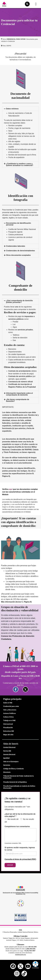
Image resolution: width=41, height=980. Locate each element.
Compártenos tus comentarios (17, 826)
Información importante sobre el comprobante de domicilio (19, 394)
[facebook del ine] (13, 966)
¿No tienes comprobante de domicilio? (18, 400)
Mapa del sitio (8, 735)
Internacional (8, 724)
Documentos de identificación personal (18, 224)
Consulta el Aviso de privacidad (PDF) (20, 859)
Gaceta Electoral (9, 754)
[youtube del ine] (28, 966)
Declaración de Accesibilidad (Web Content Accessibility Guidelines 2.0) (20, 893)
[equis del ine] (20, 966)
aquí (11, 489)
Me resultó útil (13, 819)
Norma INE (7, 751)
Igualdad (6, 758)
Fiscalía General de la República (15, 782)
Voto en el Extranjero (11, 762)
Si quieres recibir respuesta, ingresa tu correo (20, 849)
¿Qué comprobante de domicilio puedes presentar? (19, 301)
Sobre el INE (8, 703)
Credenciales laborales (16, 246)
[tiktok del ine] (24, 973)
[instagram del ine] (17, 973)
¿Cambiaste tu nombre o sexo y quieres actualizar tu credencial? (20, 164)
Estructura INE (9, 731)
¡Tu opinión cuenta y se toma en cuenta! (18, 800)
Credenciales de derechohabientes (20, 251)
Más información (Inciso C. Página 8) (16, 602)
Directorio (7, 772)
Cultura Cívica (8, 717)
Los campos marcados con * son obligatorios (17, 808)
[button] (36, 4)
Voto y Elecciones (10, 710)
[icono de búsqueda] (27, 4)
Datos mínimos (12, 109)
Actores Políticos (10, 713)
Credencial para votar (11, 706)
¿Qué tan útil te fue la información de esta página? (20, 815)
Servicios (7, 765)
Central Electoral (9, 747)
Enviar (10, 865)
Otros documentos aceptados (18, 255)
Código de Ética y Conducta (13, 769)
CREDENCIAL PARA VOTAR (16, 39)
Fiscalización (8, 728)
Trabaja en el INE (9, 720)
